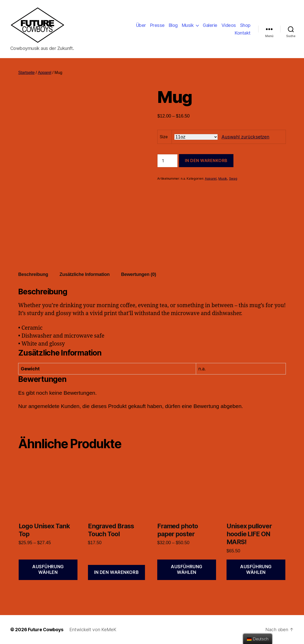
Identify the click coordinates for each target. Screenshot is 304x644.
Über (141, 25)
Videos (229, 25)
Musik (188, 25)
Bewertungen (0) (138, 274)
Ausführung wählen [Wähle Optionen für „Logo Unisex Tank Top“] (48, 569)
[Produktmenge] (167, 161)
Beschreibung (33, 274)
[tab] (33, 275)
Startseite (26, 73)
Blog (173, 25)
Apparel (45, 73)
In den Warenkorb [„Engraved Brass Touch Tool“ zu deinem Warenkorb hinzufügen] (116, 572)
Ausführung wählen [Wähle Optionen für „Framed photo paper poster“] (187, 569)
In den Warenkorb (206, 160)
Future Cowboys (46, 630)
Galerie (210, 25)
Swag (233, 179)
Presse (157, 25)
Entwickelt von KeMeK (93, 630)
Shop (245, 25)
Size (164, 137)
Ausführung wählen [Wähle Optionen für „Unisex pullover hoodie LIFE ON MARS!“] (256, 569)
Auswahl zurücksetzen (245, 137)
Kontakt (243, 33)
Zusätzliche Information (85, 274)
